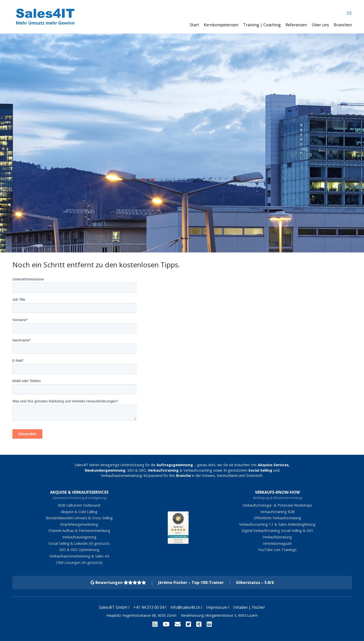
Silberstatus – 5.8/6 (255, 582)
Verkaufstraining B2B (277, 512)
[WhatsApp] (155, 624)
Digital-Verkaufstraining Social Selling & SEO (277, 531)
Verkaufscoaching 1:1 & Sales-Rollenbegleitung (277, 524)
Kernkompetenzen (222, 25)
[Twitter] (188, 624)
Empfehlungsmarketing (79, 524)
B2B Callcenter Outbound (79, 505)
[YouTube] (166, 624)
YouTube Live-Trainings (277, 550)
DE (349, 13)
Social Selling (260, 470)
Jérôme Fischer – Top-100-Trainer (191, 582)
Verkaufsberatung (277, 537)
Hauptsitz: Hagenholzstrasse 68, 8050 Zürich (141, 615)
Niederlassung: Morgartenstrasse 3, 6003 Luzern (219, 615)
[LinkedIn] (209, 624)
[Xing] (199, 624)
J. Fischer (257, 607)
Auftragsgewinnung (175, 465)
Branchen (343, 25)
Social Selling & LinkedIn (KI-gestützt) (79, 543)
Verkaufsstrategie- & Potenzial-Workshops (277, 505)
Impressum (217, 607)
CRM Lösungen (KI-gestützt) (79, 563)
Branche (183, 475)
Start (195, 25)
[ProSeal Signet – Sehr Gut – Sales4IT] (178, 524)
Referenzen (297, 25)
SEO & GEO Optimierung (79, 550)
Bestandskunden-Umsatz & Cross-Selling (79, 518)
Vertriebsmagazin (277, 543)
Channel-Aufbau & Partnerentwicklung (79, 531)
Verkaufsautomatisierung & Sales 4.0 (79, 556)
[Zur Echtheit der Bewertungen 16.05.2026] (178, 541)
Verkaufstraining (163, 470)
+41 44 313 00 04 (149, 607)
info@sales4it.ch (185, 607)
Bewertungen (118, 582)
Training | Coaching (262, 25)
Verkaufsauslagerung (79, 537)
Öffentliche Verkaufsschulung (277, 518)
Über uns (321, 25)
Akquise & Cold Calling (79, 512)
